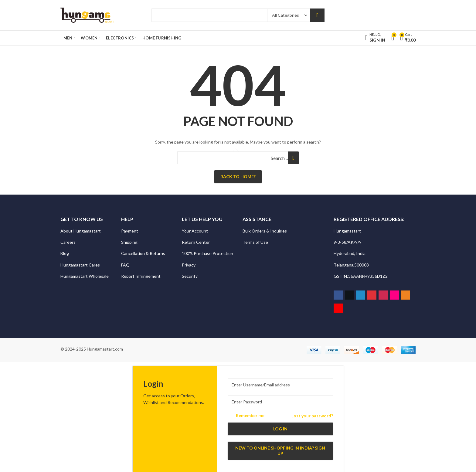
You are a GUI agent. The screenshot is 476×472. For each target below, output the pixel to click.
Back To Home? (238, 177)
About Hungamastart (81, 231)
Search (317, 15)
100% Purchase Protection (207, 253)
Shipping (129, 242)
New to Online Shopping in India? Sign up (280, 451)
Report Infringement (141, 276)
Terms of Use (255, 242)
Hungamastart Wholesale (85, 276)
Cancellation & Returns (144, 253)
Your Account (195, 231)
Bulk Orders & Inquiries (265, 231)
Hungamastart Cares (80, 265)
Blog (65, 253)
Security (190, 276)
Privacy (189, 265)
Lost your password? (312, 416)
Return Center (196, 242)
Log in (280, 429)
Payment (130, 231)
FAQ (125, 265)
